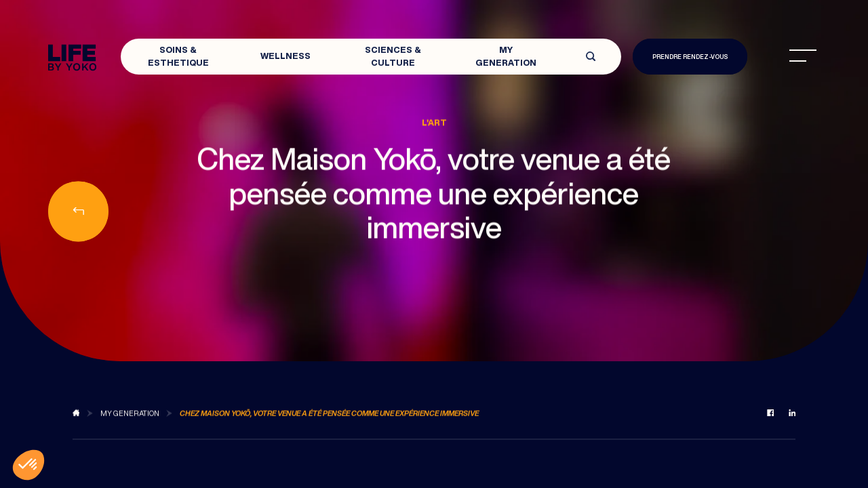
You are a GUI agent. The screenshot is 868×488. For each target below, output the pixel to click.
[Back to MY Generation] (130, 420)
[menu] (803, 56)
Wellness (285, 56)
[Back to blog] (76, 420)
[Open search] (591, 57)
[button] (28, 465)
